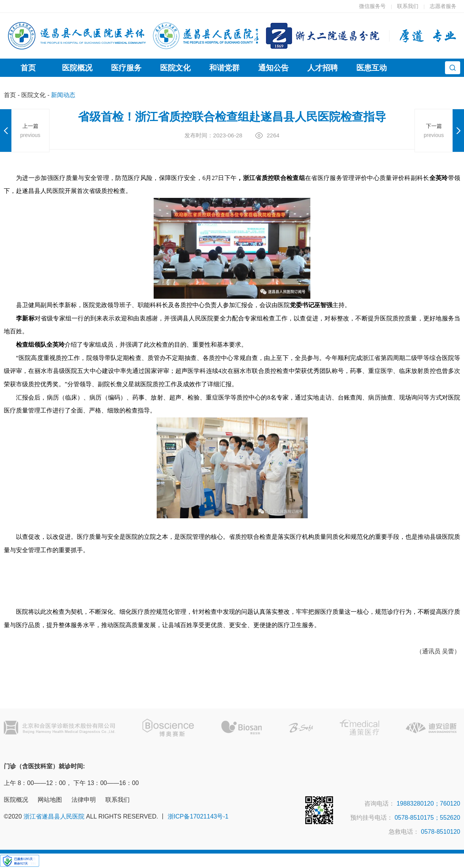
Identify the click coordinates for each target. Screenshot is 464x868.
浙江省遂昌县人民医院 (54, 816)
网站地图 (50, 800)
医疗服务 (126, 68)
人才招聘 (323, 68)
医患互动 (372, 68)
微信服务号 (372, 6)
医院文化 (175, 68)
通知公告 (273, 68)
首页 (28, 68)
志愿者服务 (443, 6)
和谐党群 (224, 68)
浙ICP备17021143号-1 (198, 816)
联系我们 (408, 6)
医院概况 (77, 68)
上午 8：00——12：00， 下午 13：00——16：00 (71, 783)
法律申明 (84, 800)
